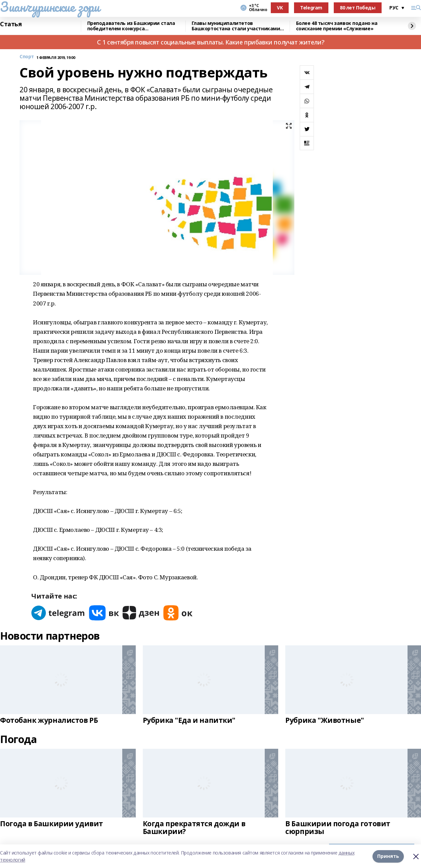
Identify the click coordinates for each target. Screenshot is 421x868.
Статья (11, 24)
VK (280, 8)
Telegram (311, 8)
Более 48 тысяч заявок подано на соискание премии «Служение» (337, 26)
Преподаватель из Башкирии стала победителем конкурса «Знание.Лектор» (131, 26)
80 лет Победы (358, 8)
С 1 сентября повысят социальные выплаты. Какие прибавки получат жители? (210, 42)
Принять (388, 856)
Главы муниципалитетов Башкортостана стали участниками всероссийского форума (236, 26)
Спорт (27, 57)
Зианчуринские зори (50, 7)
